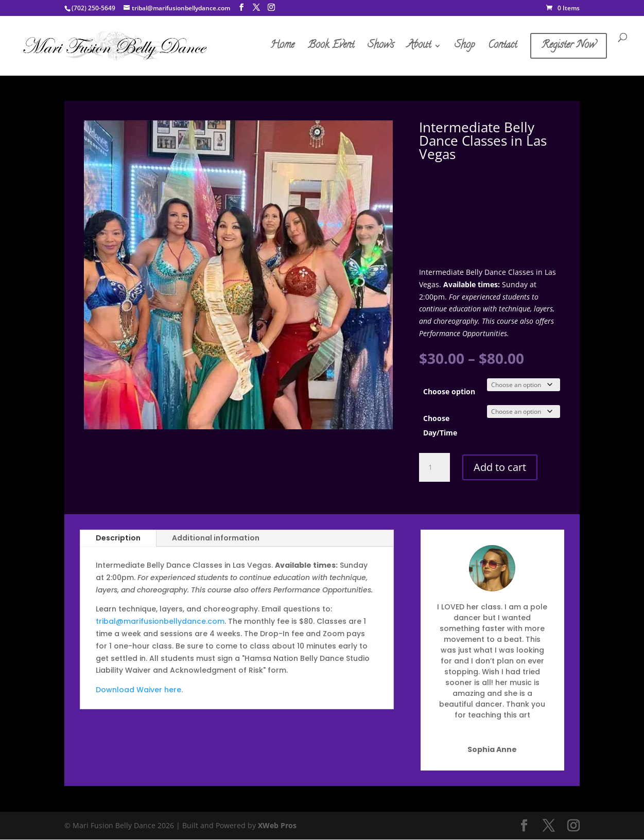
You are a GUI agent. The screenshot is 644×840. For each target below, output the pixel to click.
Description (118, 538)
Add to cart (500, 468)
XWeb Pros (277, 826)
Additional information (216, 538)
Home (282, 48)
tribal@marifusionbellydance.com (160, 622)
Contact (502, 48)
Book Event (331, 48)
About (419, 48)
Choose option (449, 392)
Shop (465, 48)
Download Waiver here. (139, 690)
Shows (381, 48)
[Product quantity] (434, 468)
